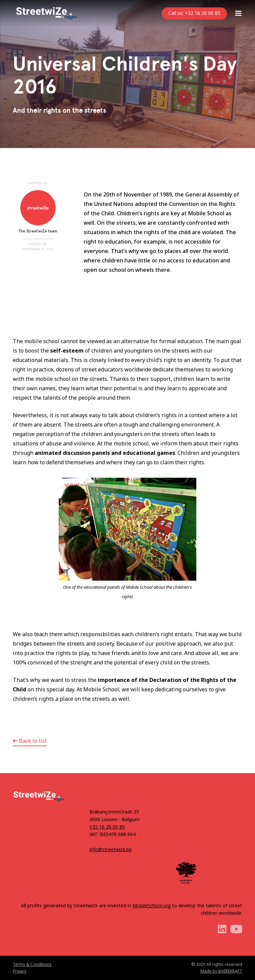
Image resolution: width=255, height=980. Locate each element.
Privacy (20, 971)
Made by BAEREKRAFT (221, 971)
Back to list (33, 741)
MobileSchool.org (152, 905)
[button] (238, 13)
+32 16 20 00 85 (107, 827)
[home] (45, 13)
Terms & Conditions (32, 964)
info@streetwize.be (111, 849)
